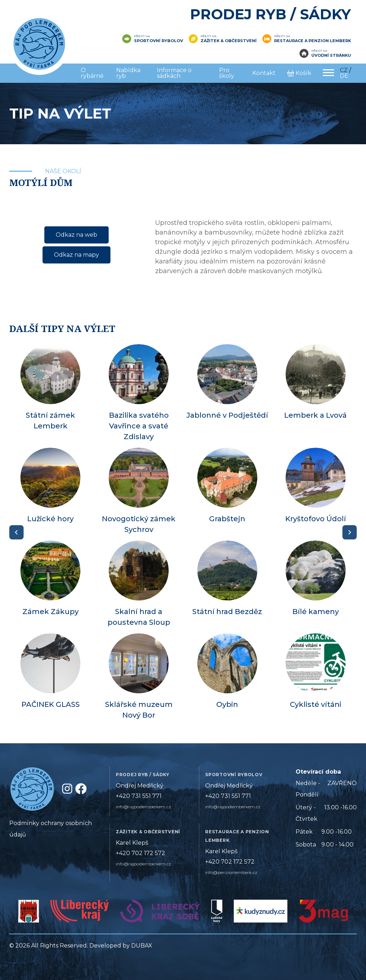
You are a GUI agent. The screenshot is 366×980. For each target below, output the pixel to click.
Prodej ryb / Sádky (271, 14)
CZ (344, 70)
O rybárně (92, 73)
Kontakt (264, 73)
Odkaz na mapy (76, 255)
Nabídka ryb (128, 73)
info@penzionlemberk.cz (231, 872)
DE (344, 76)
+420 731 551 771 (139, 796)
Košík (299, 73)
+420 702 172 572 (140, 853)
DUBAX (142, 946)
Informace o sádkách (174, 73)
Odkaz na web (76, 235)
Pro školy (227, 73)
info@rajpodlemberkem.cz (144, 807)
